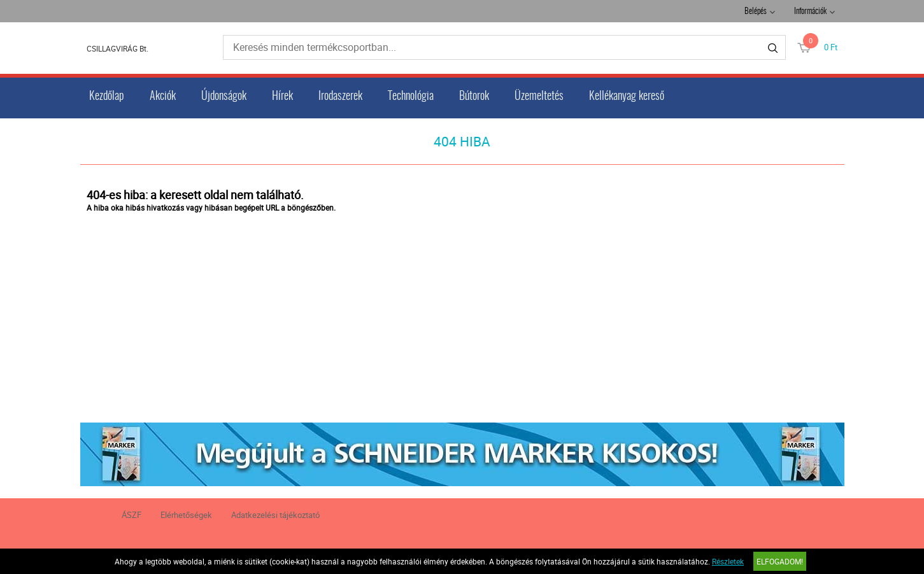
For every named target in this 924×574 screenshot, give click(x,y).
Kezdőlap (107, 97)
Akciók (163, 97)
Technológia (411, 97)
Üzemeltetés (539, 97)
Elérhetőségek (186, 515)
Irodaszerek (340, 97)
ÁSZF (131, 515)
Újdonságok (224, 97)
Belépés (756, 12)
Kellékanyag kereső (627, 97)
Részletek (728, 561)
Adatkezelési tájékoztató (275, 515)
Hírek (282, 97)
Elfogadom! (780, 561)
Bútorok (474, 97)
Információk (810, 12)
